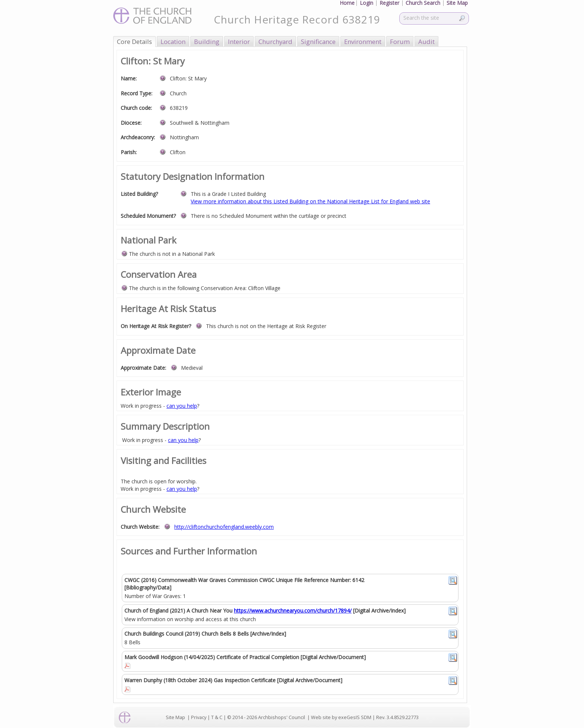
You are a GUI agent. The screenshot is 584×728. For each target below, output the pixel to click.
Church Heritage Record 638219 (297, 19)
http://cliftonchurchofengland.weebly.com (224, 527)
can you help (182, 406)
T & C (217, 717)
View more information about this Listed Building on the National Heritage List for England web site (310, 201)
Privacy (199, 717)
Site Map (175, 717)
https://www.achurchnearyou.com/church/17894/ (293, 611)
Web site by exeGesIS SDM (341, 717)
